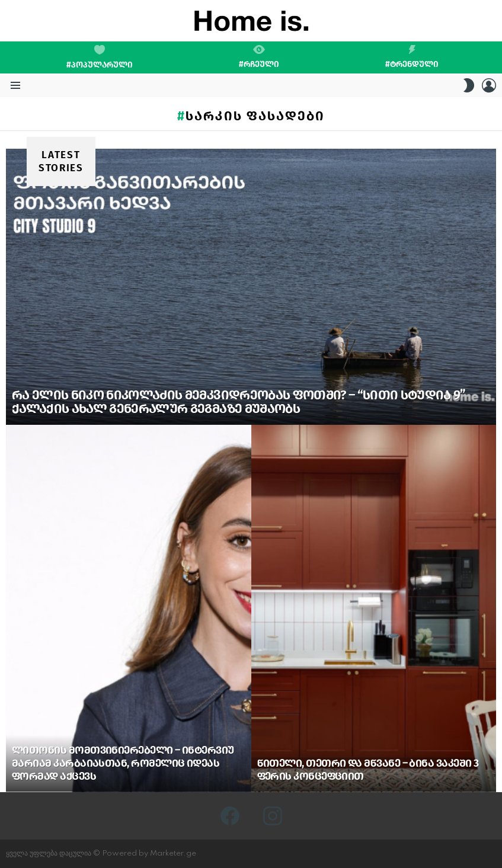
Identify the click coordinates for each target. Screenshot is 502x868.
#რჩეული (259, 57)
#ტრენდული (412, 57)
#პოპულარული (100, 57)
